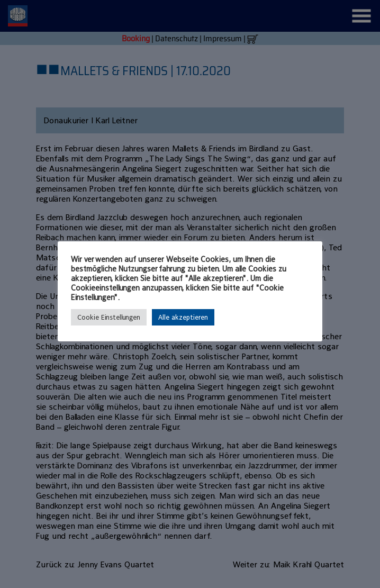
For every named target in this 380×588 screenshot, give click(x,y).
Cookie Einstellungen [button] (109, 317)
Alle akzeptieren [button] (183, 317)
